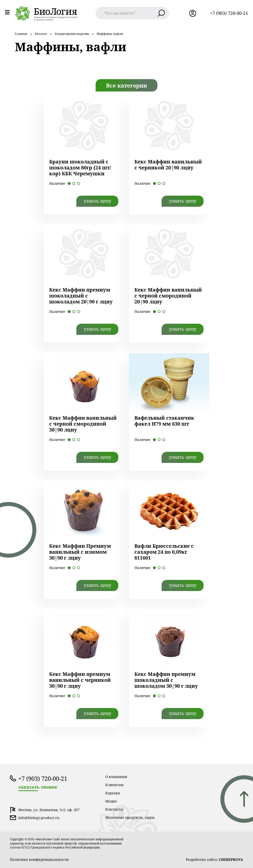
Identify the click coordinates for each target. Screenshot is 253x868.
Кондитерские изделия (72, 34)
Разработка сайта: (214, 859)
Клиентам (114, 785)
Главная (21, 34)
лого (46, 13)
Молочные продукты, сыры (130, 817)
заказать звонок (38, 787)
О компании (116, 777)
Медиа (111, 801)
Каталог (41, 34)
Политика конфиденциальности (39, 859)
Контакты (114, 809)
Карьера (113, 793)
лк (193, 13)
